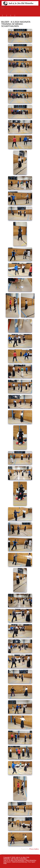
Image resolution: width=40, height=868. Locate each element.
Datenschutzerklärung (19, 862)
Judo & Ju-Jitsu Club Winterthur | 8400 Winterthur (20, 860)
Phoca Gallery (34, 849)
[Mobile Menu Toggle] (3, 8)
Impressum (7, 862)
